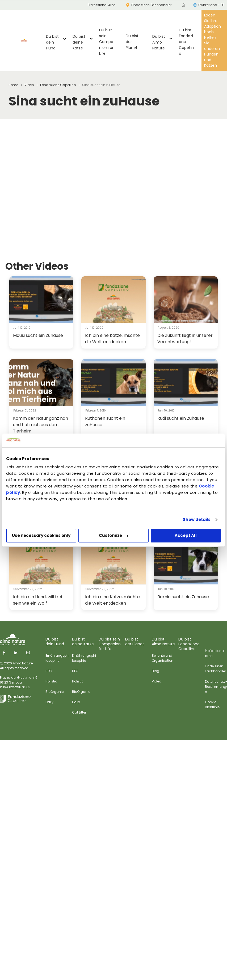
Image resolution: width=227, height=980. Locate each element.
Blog (155, 671)
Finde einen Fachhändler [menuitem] (149, 5)
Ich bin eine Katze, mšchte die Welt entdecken (112, 339)
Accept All (186, 535)
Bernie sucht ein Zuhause (183, 597)
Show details (197, 519)
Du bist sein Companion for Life (106, 42)
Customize (114, 535)
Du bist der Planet (132, 42)
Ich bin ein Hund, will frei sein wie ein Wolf (37, 600)
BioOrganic (55, 692)
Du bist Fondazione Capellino (186, 42)
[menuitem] (184, 5)
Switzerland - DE (209, 5)
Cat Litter (79, 712)
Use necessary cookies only (41, 535)
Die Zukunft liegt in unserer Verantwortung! (185, 339)
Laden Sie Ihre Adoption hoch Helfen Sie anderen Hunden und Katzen (213, 40)
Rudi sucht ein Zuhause (181, 418)
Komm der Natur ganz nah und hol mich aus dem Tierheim (41, 425)
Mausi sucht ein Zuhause (38, 335)
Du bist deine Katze (79, 42)
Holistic (51, 681)
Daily (49, 702)
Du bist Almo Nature (159, 42)
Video (29, 85)
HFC (49, 671)
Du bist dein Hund (52, 42)
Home (13, 85)
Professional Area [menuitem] (102, 5)
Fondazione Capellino (58, 85)
